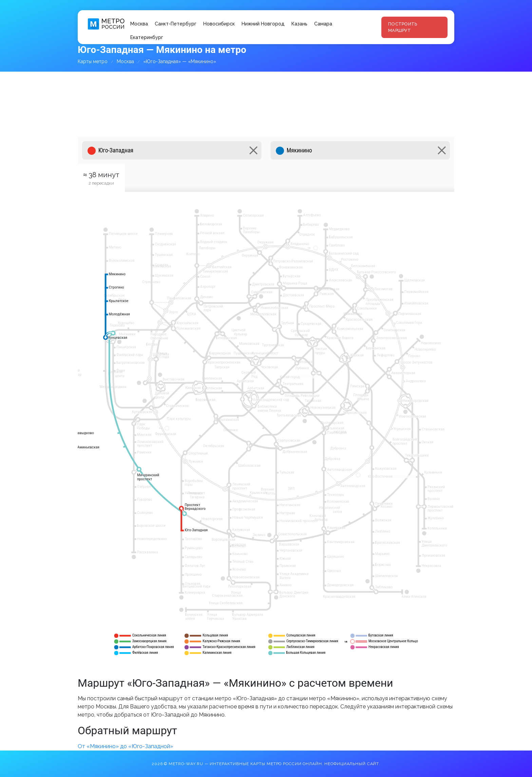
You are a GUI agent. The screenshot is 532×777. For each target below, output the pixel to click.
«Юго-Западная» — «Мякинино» (180, 61)
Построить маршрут (403, 27)
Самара (323, 24)
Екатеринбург (147, 37)
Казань (299, 24)
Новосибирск (219, 24)
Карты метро (93, 61)
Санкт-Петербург (176, 24)
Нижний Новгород (263, 24)
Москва (139, 24)
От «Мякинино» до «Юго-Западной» (125, 746)
